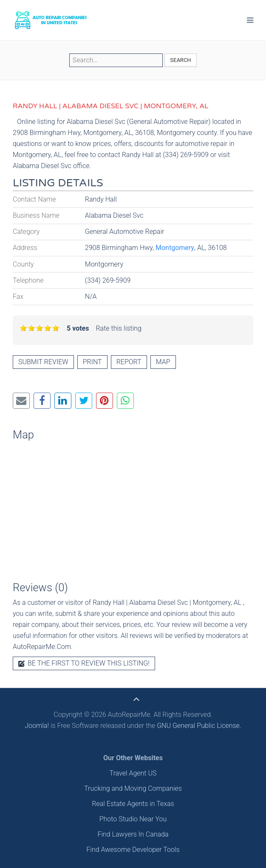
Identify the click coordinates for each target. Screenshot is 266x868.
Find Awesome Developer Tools (133, 850)
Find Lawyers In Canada (133, 834)
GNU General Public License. (199, 726)
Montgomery (175, 248)
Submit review (43, 362)
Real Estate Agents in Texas (133, 804)
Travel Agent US (133, 773)
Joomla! (37, 726)
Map (163, 362)
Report (129, 362)
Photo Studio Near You (133, 819)
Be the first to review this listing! (84, 663)
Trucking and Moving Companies (133, 788)
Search (180, 60)
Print (92, 362)
